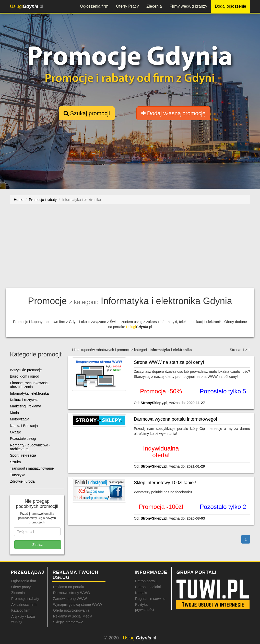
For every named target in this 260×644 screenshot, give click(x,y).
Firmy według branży (188, 6)
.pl (27, 6)
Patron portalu (146, 581)
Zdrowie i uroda (22, 481)
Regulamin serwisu (150, 599)
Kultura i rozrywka (24, 400)
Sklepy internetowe (68, 622)
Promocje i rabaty (25, 599)
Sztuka (15, 462)
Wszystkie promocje (26, 370)
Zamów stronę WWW (70, 599)
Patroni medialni (148, 587)
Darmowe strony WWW (72, 593)
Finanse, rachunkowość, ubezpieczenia (29, 385)
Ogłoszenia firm (94, 6)
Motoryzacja (20, 419)
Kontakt (141, 593)
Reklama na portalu (69, 587)
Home (19, 200)
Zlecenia (154, 6)
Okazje (16, 432)
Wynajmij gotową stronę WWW (78, 604)
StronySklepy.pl (154, 403)
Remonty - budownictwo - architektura (30, 447)
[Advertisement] (130, 249)
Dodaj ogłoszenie (231, 6)
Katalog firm (21, 610)
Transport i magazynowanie (32, 468)
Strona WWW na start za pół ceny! (169, 362)
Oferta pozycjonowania (71, 610)
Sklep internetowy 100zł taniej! (165, 483)
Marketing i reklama (26, 406)
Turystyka (18, 475)
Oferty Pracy (127, 6)
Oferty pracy (21, 587)
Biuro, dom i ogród (25, 376)
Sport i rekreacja (23, 455)
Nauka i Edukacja (24, 426)
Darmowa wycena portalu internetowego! (175, 419)
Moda (14, 413)
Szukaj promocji (87, 113)
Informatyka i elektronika (29, 393)
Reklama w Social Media (73, 616)
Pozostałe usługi (23, 439)
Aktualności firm (24, 604)
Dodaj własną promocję (173, 113)
